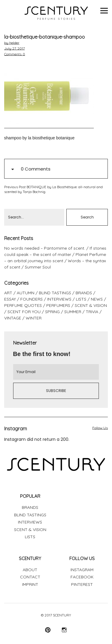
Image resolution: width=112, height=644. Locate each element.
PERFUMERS (58, 305)
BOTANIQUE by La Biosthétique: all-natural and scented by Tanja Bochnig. (53, 189)
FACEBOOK (82, 577)
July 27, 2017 (14, 48)
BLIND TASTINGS (55, 293)
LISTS (81, 299)
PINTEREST (82, 584)
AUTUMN (26, 293)
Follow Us (100, 428)
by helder (12, 43)
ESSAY (10, 299)
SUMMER (73, 312)
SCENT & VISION (91, 305)
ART (8, 293)
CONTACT (30, 577)
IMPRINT (30, 584)
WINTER (34, 318)
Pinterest (48, 630)
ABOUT (30, 570)
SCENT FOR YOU (24, 312)
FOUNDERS (32, 299)
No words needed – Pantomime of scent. (45, 248)
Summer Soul (38, 267)
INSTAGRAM (82, 570)
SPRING (52, 312)
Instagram (64, 630)
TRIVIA (92, 312)
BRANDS (84, 293)
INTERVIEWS (59, 299)
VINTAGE (13, 318)
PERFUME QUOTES (23, 305)
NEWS (97, 299)
